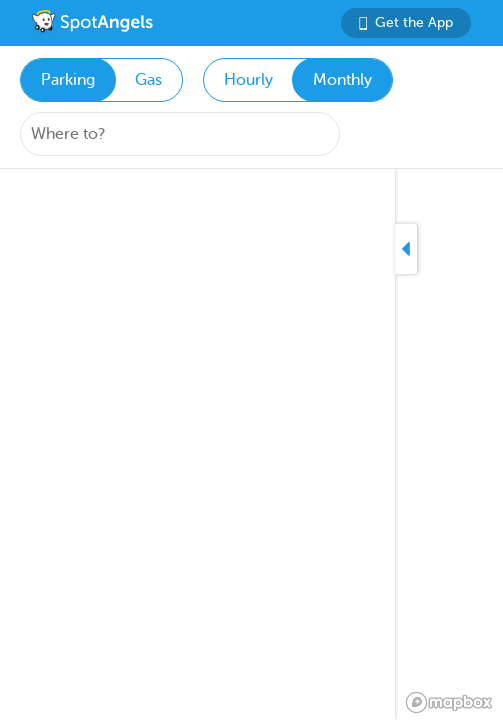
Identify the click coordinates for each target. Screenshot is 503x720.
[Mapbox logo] (449, 702)
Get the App (406, 22)
